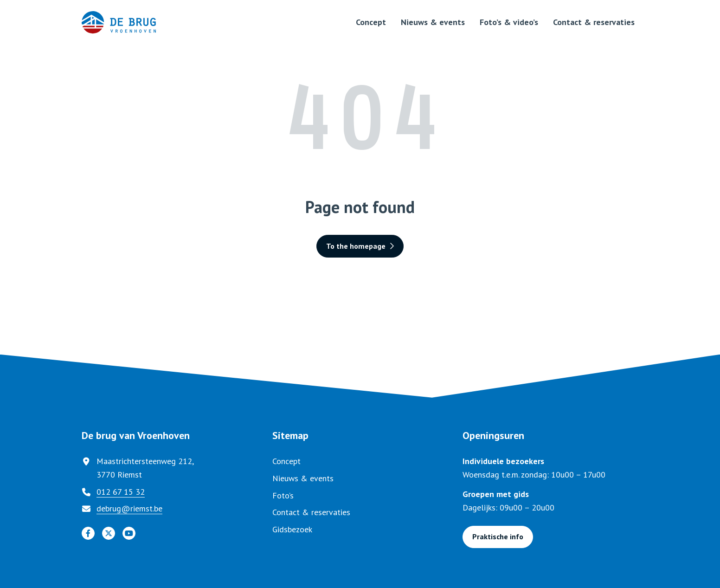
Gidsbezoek (292, 529)
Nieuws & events (433, 22)
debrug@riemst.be (129, 508)
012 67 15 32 (121, 492)
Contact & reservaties (594, 22)
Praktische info (498, 536)
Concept (371, 22)
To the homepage (360, 246)
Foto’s (283, 495)
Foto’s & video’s (509, 22)
